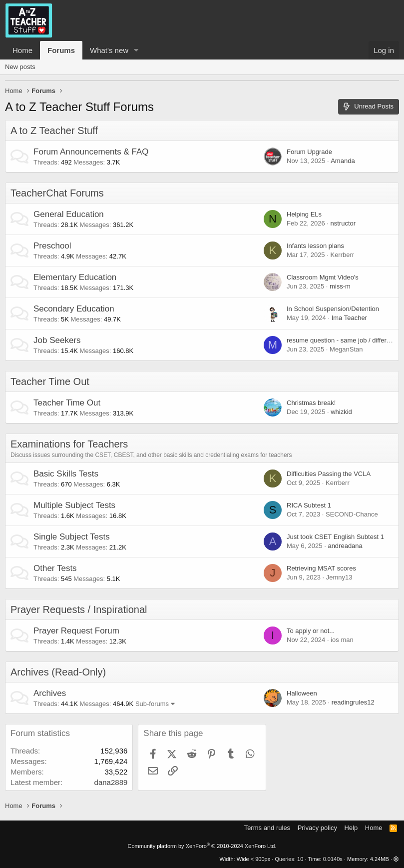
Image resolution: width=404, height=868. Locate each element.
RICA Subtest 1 (309, 505)
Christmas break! (311, 403)
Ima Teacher (349, 318)
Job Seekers (57, 340)
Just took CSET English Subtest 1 (335, 537)
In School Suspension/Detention (333, 309)
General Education (69, 214)
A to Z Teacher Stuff (54, 130)
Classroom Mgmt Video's (323, 277)
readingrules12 (353, 702)
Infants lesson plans (315, 246)
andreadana (345, 546)
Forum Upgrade (309, 152)
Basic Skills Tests (66, 474)
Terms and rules (267, 828)
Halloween (302, 693)
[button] (136, 50)
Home (22, 50)
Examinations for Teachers (69, 444)
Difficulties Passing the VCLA (329, 474)
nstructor (343, 223)
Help (351, 828)
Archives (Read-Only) (58, 672)
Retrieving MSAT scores (321, 568)
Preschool (52, 246)
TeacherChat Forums (57, 193)
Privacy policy (317, 828)
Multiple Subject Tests (74, 505)
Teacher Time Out (50, 381)
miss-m (340, 286)
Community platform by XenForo (202, 846)
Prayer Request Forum (76, 631)
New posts (20, 67)
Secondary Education (74, 309)
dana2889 (111, 782)
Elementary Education (75, 277)
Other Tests (55, 568)
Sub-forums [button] (152, 704)
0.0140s (333, 859)
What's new (109, 50)
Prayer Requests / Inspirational (79, 609)
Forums (61, 50)
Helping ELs (304, 214)
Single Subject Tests (72, 537)
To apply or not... (311, 631)
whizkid (341, 412)
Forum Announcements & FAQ (91, 152)
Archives (50, 693)
